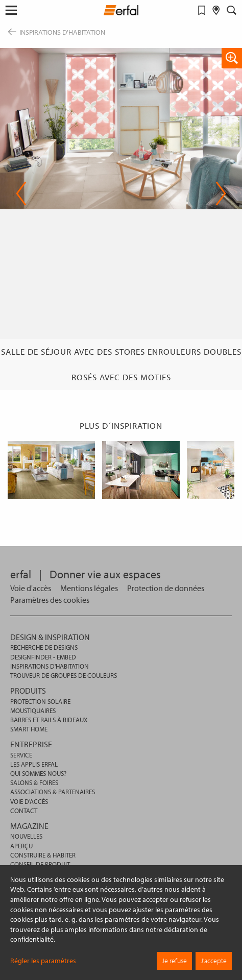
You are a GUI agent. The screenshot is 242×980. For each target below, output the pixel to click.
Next (221, 193)
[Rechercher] (232, 10)
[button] (11, 10)
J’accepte (214, 961)
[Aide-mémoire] (202, 10)
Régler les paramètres (43, 961)
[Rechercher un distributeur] (216, 10)
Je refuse (174, 961)
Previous (21, 193)
